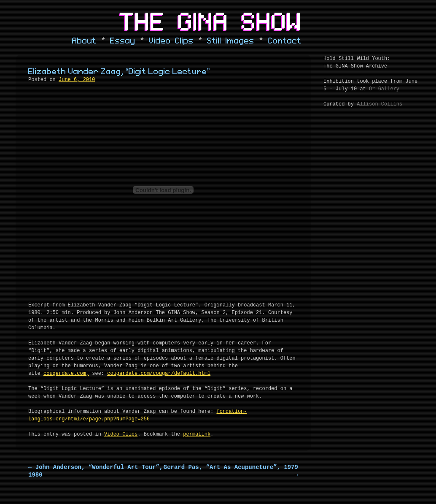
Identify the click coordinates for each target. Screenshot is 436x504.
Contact (285, 41)
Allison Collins (379, 104)
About (84, 41)
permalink (197, 434)
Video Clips (171, 41)
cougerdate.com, (66, 374)
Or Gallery (384, 89)
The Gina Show (211, 23)
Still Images (231, 41)
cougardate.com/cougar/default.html (159, 374)
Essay (123, 41)
